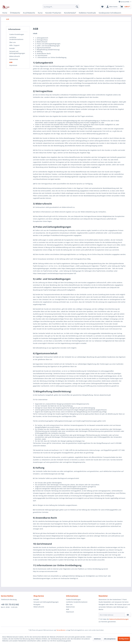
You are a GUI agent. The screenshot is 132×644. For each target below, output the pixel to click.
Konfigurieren (124, 639)
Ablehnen (97, 639)
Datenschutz (14, 59)
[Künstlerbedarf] (70, 13)
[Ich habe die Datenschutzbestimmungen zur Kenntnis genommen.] (99, 619)
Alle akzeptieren (110, 639)
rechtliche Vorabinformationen (16, 38)
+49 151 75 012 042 (10, 605)
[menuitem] (61, 7)
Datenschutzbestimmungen (119, 619)
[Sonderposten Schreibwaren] (110, 13)
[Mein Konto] (112, 7)
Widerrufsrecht (15, 56)
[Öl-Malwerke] (15, 13)
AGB (11, 62)
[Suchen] (77, 7)
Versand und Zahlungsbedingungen (17, 52)
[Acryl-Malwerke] (29, 13)
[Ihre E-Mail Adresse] (112, 615)
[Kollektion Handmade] (87, 13)
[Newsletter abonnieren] (128, 615)
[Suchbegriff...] (61, 7)
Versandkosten (61, 630)
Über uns (13, 42)
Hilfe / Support (14, 45)
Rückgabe (37, 604)
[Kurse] (40, 13)
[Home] (5, 13)
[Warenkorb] (125, 7)
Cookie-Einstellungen (17, 34)
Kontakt (12, 48)
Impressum (13, 65)
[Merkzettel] (102, 7)
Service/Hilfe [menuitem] (124, 2)
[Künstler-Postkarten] (53, 13)
